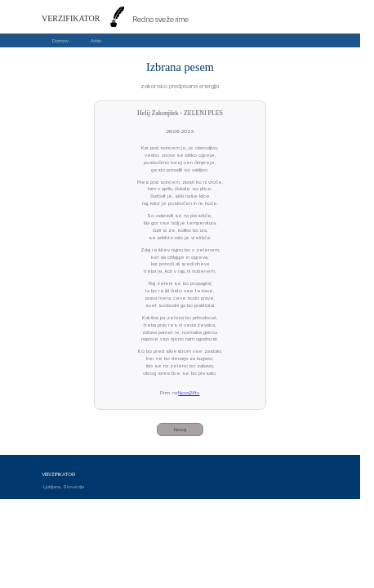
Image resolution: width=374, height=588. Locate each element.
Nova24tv (189, 393)
